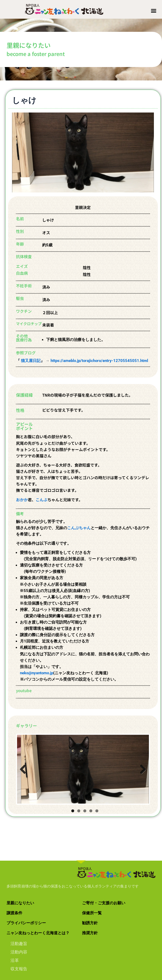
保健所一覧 (92, 915)
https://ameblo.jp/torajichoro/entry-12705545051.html (99, 363)
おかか (22, 502)
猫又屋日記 (30, 363)
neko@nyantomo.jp (37, 675)
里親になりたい (20, 905)
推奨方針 (90, 935)
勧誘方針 (90, 925)
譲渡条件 (14, 915)
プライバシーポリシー (26, 925)
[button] (154, 10)
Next (145, 773)
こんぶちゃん (79, 530)
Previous (25, 773)
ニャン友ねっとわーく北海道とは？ (38, 935)
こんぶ (42, 502)
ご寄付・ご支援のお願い (104, 905)
